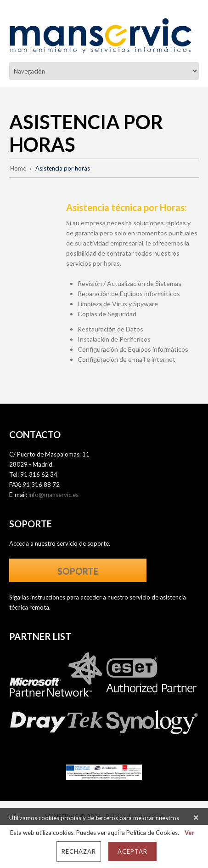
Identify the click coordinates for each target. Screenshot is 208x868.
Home (18, 168)
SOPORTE (78, 571)
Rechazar (79, 851)
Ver (190, 833)
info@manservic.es (53, 495)
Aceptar (132, 851)
